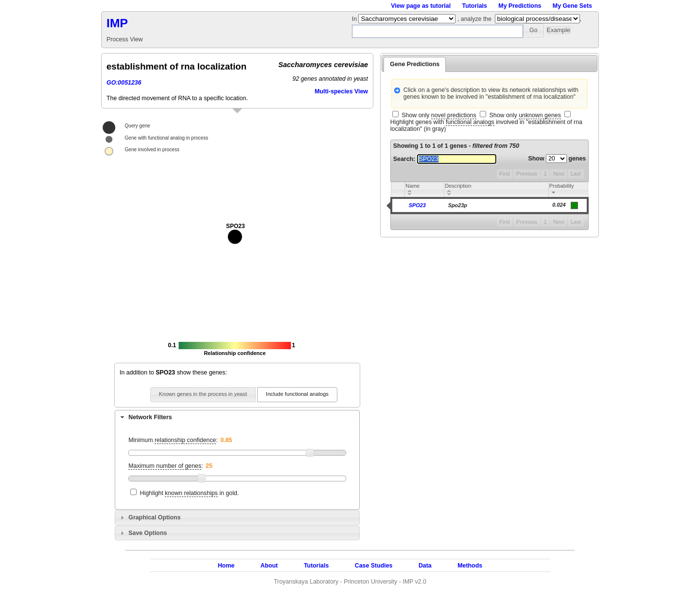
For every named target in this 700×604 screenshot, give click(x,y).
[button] (534, 30)
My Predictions (520, 6)
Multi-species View (341, 91)
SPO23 (417, 205)
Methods (470, 566)
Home (226, 566)
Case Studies (374, 566)
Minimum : (173, 440)
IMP (117, 23)
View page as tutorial (421, 6)
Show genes (557, 159)
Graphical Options (154, 517)
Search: (445, 159)
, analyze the (474, 19)
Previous (527, 174)
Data (425, 566)
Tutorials (475, 6)
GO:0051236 (124, 83)
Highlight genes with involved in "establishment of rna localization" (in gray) (486, 125)
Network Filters (150, 417)
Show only (439, 115)
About (269, 566)
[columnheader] (425, 190)
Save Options (148, 533)
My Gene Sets (572, 6)
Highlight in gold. (190, 493)
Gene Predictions (415, 64)
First (505, 174)
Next (559, 174)
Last (576, 174)
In (355, 19)
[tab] (237, 417)
